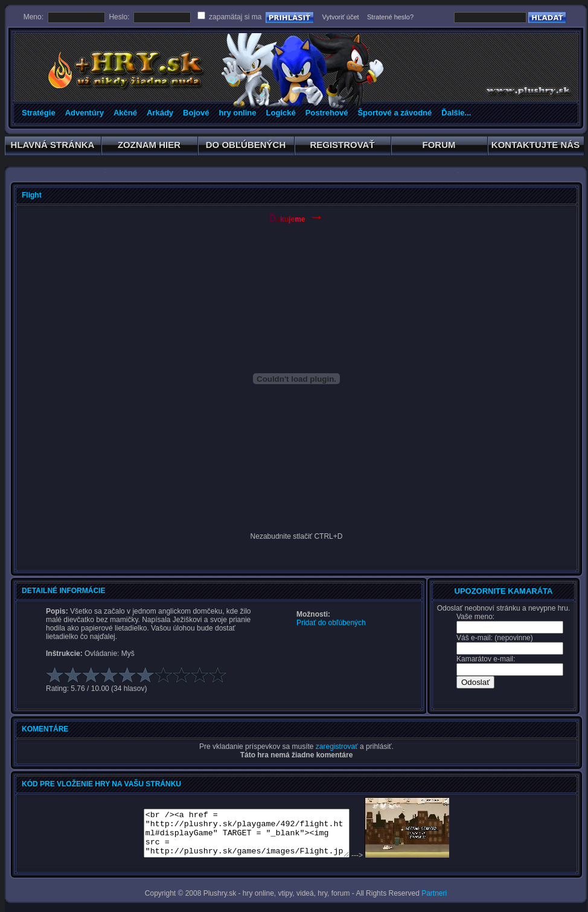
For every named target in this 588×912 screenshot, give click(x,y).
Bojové (196, 113)
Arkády (160, 113)
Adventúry (85, 113)
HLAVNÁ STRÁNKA (53, 147)
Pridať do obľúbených (331, 623)
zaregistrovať (337, 747)
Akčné (125, 113)
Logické (281, 113)
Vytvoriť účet (340, 17)
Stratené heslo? (390, 17)
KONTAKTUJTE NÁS (536, 147)
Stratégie (39, 113)
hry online (237, 113)
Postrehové (327, 113)
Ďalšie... (456, 113)
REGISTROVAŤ (343, 147)
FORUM (439, 147)
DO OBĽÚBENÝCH (246, 147)
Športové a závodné (395, 113)
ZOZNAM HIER (149, 147)
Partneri (434, 893)
